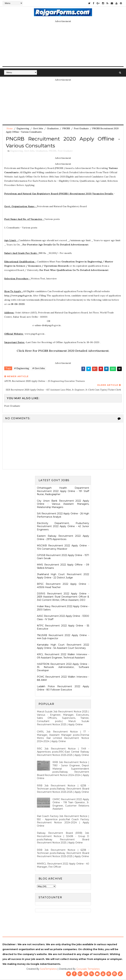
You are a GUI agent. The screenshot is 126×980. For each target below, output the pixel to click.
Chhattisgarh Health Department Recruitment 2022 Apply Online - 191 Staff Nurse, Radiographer (63, 492)
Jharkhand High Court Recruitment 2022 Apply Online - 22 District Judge (63, 577)
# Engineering (22, 369)
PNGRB (66, 129)
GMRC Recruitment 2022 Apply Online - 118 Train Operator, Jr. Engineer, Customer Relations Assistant (71, 805)
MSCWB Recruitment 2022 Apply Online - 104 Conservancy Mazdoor (63, 548)
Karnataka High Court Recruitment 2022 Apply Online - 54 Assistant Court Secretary (63, 647)
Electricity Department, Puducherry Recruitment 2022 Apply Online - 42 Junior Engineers (63, 527)
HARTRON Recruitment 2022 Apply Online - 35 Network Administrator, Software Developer (63, 668)
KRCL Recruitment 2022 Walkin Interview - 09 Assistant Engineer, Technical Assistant (63, 656)
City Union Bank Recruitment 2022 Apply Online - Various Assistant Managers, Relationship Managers (63, 504)
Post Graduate (81, 129)
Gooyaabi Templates (88, 969)
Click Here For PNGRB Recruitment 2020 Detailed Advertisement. (63, 351)
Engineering (23, 129)
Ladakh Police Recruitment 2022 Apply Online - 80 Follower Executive (63, 689)
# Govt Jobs (39, 369)
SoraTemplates (48, 969)
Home (10, 129)
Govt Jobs (38, 129)
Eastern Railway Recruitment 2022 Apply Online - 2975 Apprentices (63, 538)
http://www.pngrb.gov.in (18, 296)
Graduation (53, 129)
